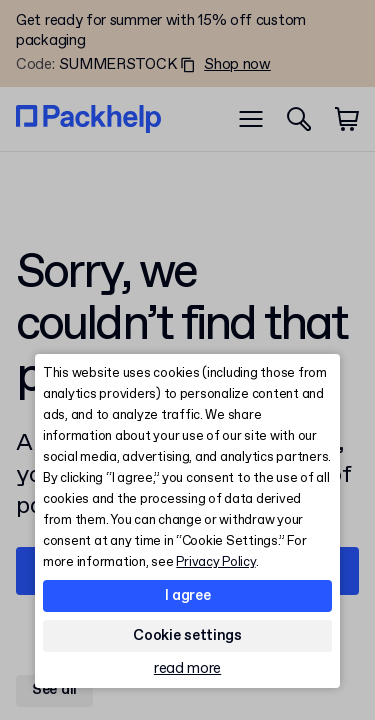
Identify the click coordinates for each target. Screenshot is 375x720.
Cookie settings (187, 636)
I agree (188, 596)
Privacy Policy (215, 562)
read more (187, 669)
